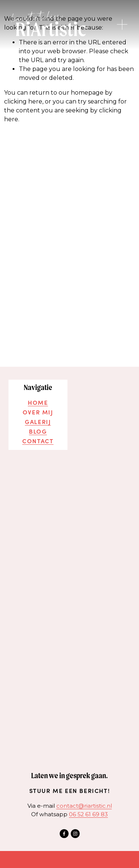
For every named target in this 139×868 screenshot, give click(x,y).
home (38, 402)
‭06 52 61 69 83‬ (88, 810)
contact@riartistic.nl (84, 802)
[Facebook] (64, 830)
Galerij (38, 420)
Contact (38, 438)
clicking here (23, 101)
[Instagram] (75, 830)
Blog (38, 429)
